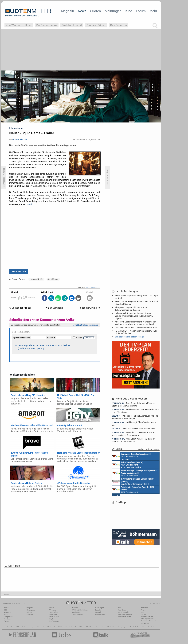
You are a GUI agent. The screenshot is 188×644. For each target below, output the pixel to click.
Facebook (7, 619)
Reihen (29, 612)
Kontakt (143, 614)
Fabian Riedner (20, 139)
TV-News (53, 610)
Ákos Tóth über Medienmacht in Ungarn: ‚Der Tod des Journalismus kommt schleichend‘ (135, 323)
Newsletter (7, 612)
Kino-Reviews (100, 614)
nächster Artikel (90, 308)
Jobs (143, 612)
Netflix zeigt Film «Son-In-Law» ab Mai (134, 424)
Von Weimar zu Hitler (19, 25)
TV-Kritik (98, 612)
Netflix (30, 204)
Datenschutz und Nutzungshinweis (147, 618)
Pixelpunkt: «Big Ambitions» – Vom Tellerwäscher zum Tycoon (131, 309)
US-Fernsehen (54, 621)
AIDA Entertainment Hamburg (132, 456)
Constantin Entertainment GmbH (133, 481)
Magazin (67, 11)
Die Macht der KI (72, 25)
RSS (5, 610)
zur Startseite (54, 308)
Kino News (11, 627)
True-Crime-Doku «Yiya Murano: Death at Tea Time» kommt (133, 404)
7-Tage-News (8, 617)
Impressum (145, 623)
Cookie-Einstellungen (148, 621)
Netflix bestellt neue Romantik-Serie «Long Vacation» (135, 411)
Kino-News (122, 610)
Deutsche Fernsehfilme (139, 627)
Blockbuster (91, 627)
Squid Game (53, 279)
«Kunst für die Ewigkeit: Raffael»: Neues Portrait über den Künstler (137, 303)
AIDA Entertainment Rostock (134, 473)
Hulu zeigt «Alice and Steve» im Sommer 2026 (136, 328)
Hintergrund (31, 610)
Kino (129, 11)
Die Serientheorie (47, 25)
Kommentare (19, 271)
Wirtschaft (53, 614)
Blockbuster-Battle (124, 617)
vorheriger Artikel (20, 308)
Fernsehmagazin (30, 627)
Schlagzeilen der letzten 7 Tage (129, 337)
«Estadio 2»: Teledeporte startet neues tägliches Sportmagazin (133, 434)
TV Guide (82, 627)
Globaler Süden (96, 25)
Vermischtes (54, 612)
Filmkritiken (42, 627)
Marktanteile (77, 612)
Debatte (98, 610)
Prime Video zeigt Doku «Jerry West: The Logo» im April (136, 297)
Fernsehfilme (101, 627)
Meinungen (113, 11)
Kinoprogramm (124, 627)
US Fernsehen (52, 627)
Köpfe (51, 619)
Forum (141, 11)
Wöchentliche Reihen (80, 610)
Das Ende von (119, 25)
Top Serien (152, 627)
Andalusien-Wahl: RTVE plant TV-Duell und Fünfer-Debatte (134, 440)
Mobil (6, 614)
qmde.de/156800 (93, 287)
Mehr (153, 11)
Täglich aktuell (78, 614)
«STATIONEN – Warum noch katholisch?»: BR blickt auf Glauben (136, 332)
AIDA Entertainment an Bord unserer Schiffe (127, 465)
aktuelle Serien (112, 627)
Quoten (95, 11)
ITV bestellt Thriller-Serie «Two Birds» (133, 429)
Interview (30, 614)
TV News (61, 627)
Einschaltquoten (72, 627)
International (54, 617)
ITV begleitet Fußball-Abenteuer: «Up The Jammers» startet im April (135, 417)
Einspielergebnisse (125, 614)
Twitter (6, 621)
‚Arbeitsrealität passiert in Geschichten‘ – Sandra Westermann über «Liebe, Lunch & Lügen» (134, 316)
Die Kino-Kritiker (124, 612)
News (82, 11)
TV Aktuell (19, 627)
